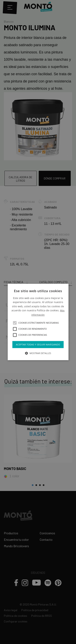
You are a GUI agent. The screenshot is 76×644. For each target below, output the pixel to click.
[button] (15, 323)
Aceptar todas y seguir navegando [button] (38, 344)
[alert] (38, 322)
